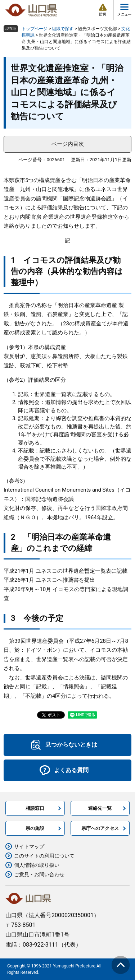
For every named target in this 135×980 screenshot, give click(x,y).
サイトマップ (29, 846)
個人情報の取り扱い (37, 865)
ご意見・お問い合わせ (39, 874)
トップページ (35, 29)
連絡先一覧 (100, 808)
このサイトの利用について (44, 856)
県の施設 (35, 828)
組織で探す (63, 29)
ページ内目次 (68, 144)
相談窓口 (35, 808)
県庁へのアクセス (100, 828)
